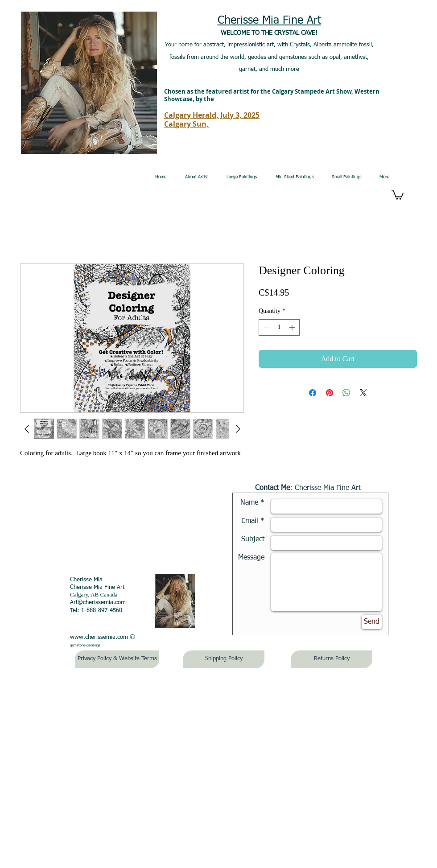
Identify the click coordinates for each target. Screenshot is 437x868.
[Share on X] (363, 393)
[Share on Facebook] (313, 393)
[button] (398, 195)
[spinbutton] (279, 327)
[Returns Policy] (332, 659)
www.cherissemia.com (99, 637)
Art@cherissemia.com (98, 603)
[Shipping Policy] (224, 659)
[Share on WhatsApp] (346, 393)
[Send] (372, 622)
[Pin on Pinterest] (330, 393)
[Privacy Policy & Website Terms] (117, 659)
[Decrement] (266, 327)
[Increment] (293, 327)
